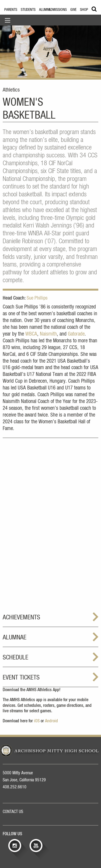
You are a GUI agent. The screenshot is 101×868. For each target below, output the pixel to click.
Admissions (58, 10)
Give (73, 10)
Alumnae (15, 638)
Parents (11, 10)
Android (51, 721)
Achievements (21, 617)
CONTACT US (13, 812)
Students (28, 10)
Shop (84, 10)
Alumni (45, 10)
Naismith (48, 334)
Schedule (15, 658)
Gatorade (76, 334)
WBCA (31, 334)
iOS (37, 721)
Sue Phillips (37, 298)
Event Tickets (21, 678)
